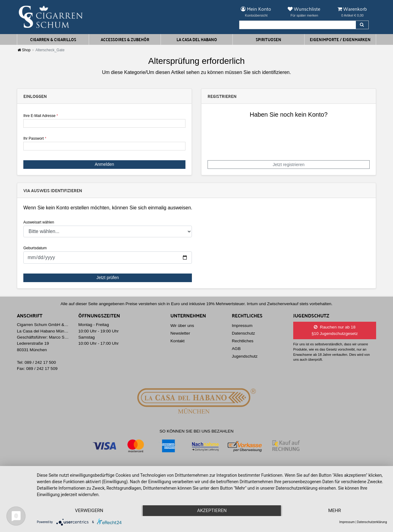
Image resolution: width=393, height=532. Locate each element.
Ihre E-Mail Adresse (41, 116)
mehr (335, 511)
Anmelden (104, 164)
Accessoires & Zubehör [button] (125, 39)
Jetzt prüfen (108, 278)
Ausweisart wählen (39, 222)
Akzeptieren (212, 511)
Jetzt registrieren (288, 165)
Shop (24, 50)
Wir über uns (182, 326)
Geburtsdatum (35, 248)
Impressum (242, 326)
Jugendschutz (245, 356)
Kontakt (177, 341)
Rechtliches (243, 341)
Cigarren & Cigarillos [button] (53, 39)
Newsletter (180, 333)
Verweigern (89, 511)
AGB (236, 349)
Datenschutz (243, 333)
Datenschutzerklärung (372, 522)
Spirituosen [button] (268, 39)
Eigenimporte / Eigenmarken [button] (340, 39)
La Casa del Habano (197, 39)
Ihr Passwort (35, 138)
